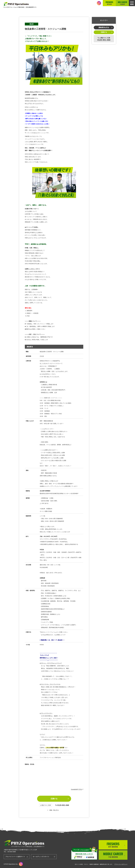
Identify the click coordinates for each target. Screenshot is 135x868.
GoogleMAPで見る (77, 789)
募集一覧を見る (54, 810)
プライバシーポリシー (121, 864)
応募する (54, 799)
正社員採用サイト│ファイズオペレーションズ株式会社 (20, 5)
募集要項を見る (104, 27)
